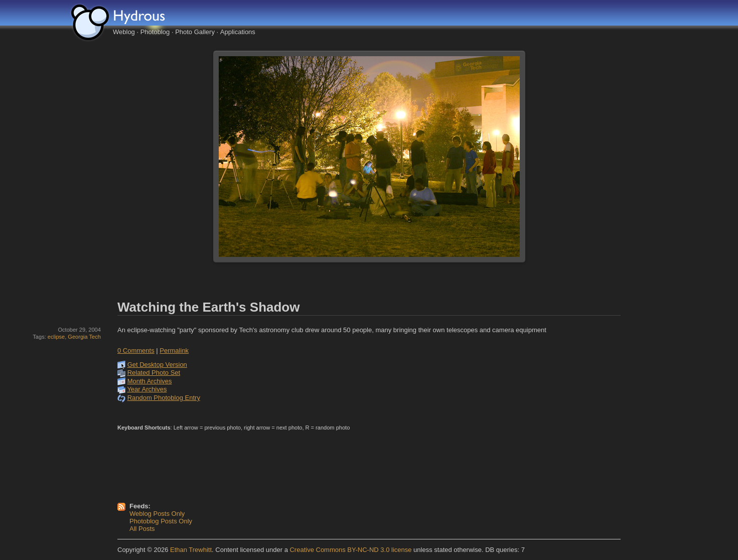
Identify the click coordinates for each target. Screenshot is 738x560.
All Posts (142, 529)
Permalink (174, 351)
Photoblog (155, 32)
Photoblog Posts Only (161, 521)
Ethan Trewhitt (191, 550)
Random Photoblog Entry (164, 398)
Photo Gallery (195, 32)
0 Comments (136, 351)
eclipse (56, 337)
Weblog (124, 32)
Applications (238, 32)
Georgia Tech (84, 337)
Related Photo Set (154, 373)
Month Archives (150, 381)
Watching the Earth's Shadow (208, 307)
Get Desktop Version (157, 365)
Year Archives (147, 389)
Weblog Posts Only (157, 514)
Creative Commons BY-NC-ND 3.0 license (350, 550)
